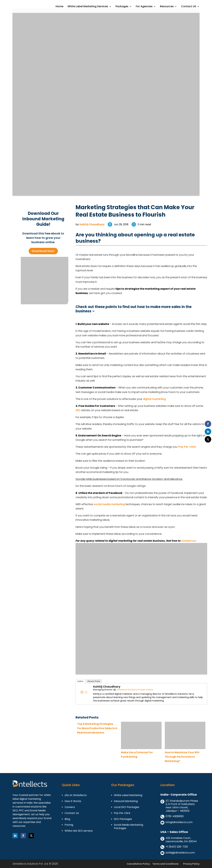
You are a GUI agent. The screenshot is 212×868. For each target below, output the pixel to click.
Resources (167, 7)
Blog (67, 819)
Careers (70, 807)
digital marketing (154, 399)
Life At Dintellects (76, 795)
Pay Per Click (187, 447)
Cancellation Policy (138, 864)
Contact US (189, 7)
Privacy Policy (191, 864)
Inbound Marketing (126, 801)
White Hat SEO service (79, 831)
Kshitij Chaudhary (92, 224)
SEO (78, 410)
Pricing (69, 825)
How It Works (73, 801)
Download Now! (43, 251)
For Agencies (144, 7)
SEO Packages (123, 819)
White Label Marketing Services (88, 7)
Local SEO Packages (127, 807)
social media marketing (109, 504)
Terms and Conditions (166, 864)
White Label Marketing (128, 795)
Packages (122, 7)
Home (59, 7)
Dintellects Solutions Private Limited (135, 690)
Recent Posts (94, 681)
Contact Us (72, 813)
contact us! (189, 541)
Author (80, 681)
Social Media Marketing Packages (128, 827)
